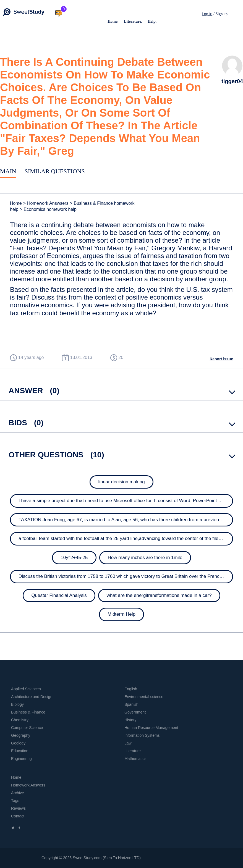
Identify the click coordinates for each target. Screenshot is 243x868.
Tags (15, 801)
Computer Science (27, 728)
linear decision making (121, 482)
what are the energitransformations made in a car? (159, 595)
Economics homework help (48, 209)
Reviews (18, 808)
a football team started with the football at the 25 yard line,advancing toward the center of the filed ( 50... (126, 538)
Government (135, 712)
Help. (152, 21)
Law (128, 743)
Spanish (131, 704)
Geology (18, 743)
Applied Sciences (26, 689)
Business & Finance (28, 712)
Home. (113, 21)
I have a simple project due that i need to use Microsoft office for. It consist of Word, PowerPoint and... (124, 501)
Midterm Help (121, 614)
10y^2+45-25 (74, 558)
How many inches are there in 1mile (145, 558)
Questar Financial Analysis (59, 595)
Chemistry (20, 720)
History (130, 720)
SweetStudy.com (87, 858)
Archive (18, 793)
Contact (18, 816)
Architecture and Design (32, 697)
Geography (21, 735)
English (131, 689)
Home (16, 203)
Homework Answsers (46, 203)
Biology (17, 704)
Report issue (221, 359)
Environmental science (144, 697)
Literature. (133, 21)
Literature (133, 751)
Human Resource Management (151, 728)
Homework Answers (28, 785)
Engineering (21, 759)
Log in (207, 14)
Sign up (222, 14)
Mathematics (135, 759)
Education (20, 751)
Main (8, 171)
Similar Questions (55, 171)
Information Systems (142, 735)
